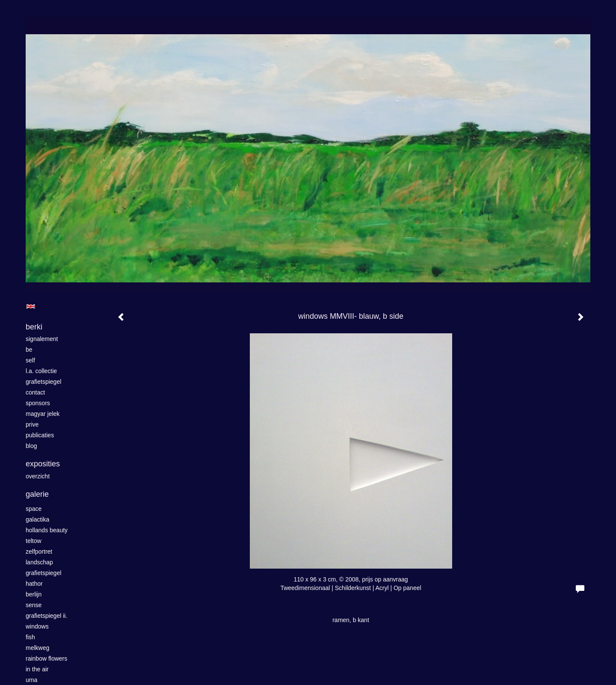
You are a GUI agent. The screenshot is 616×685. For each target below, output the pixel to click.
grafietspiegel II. (46, 616)
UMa (31, 680)
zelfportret (39, 552)
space (34, 509)
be (29, 350)
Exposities (43, 464)
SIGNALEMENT (42, 339)
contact (35, 392)
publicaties (40, 435)
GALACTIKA (37, 519)
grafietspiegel (43, 382)
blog (31, 446)
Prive (32, 424)
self (30, 360)
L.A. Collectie (41, 371)
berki (34, 327)
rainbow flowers (46, 658)
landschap (39, 562)
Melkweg (37, 648)
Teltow (34, 541)
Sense (34, 605)
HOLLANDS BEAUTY (47, 530)
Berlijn (34, 594)
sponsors (38, 403)
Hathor (34, 584)
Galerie (37, 494)
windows (37, 626)
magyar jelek (43, 414)
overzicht (38, 476)
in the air (37, 669)
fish (30, 637)
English (31, 306)
